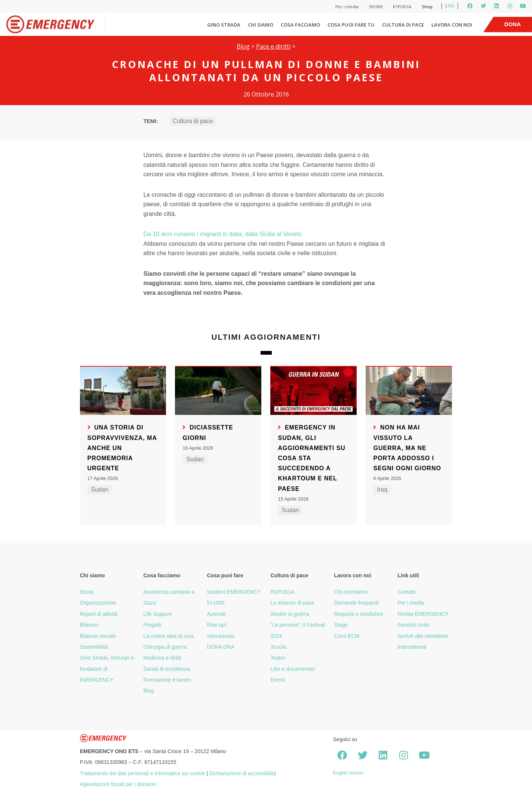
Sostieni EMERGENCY (234, 592)
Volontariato (221, 636)
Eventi (278, 680)
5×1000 (216, 603)
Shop (427, 7)
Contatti (406, 592)
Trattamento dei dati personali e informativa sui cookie (143, 773)
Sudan (100, 490)
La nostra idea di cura (168, 636)
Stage (341, 625)
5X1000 (376, 7)
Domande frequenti (356, 603)
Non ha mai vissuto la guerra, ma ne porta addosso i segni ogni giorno (407, 448)
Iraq (382, 490)
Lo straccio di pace (292, 603)
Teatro (278, 658)
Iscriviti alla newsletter (423, 636)
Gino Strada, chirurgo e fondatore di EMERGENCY (107, 669)
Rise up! (216, 625)
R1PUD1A (402, 7)
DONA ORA (221, 647)
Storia (87, 592)
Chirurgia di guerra (165, 647)
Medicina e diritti (162, 658)
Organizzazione (98, 603)
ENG (450, 6)
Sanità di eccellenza (167, 669)
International (412, 647)
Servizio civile (413, 625)
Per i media (347, 7)
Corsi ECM (347, 636)
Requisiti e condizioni (359, 614)
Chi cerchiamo (350, 592)
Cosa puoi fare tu (351, 25)
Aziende (216, 614)
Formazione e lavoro (167, 680)
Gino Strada (224, 25)
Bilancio (89, 625)
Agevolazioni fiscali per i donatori (118, 784)
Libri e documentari (293, 669)
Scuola (278, 647)
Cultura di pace (403, 25)
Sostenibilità (94, 647)
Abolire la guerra (290, 614)
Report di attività (99, 614)
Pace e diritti (273, 46)
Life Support (157, 614)
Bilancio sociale (98, 636)
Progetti (152, 625)
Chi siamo (261, 25)
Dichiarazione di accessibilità (243, 773)
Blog (243, 46)
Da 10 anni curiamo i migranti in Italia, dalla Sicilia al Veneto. (223, 234)
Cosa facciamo (300, 25)
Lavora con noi (452, 25)
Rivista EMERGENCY (423, 614)
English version (348, 773)
